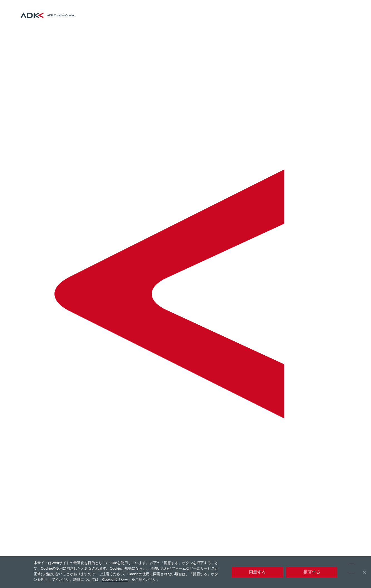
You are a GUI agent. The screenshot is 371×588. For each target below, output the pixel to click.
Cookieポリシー (115, 580)
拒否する (312, 572)
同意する (257, 572)
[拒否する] (364, 572)
